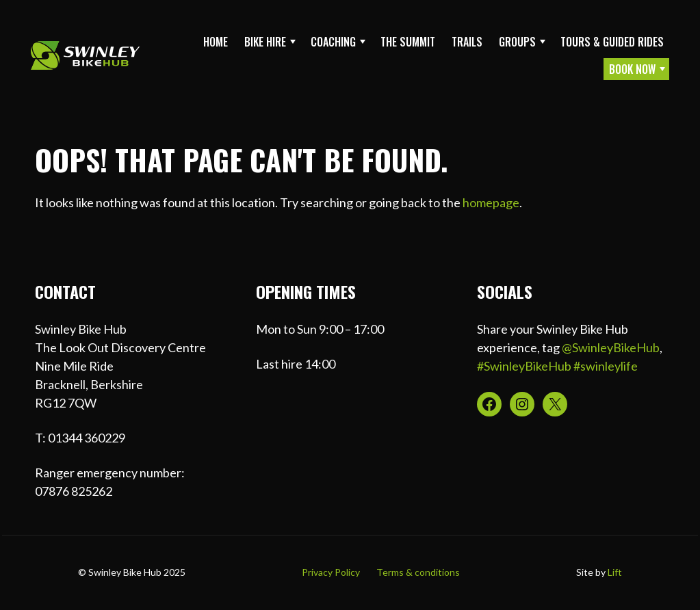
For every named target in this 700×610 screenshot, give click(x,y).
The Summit (408, 42)
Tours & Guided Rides (612, 42)
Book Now (632, 69)
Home (216, 42)
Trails (467, 42)
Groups (517, 42)
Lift (615, 572)
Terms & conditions (418, 572)
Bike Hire (265, 42)
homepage (491, 202)
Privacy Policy (331, 572)
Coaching (333, 42)
